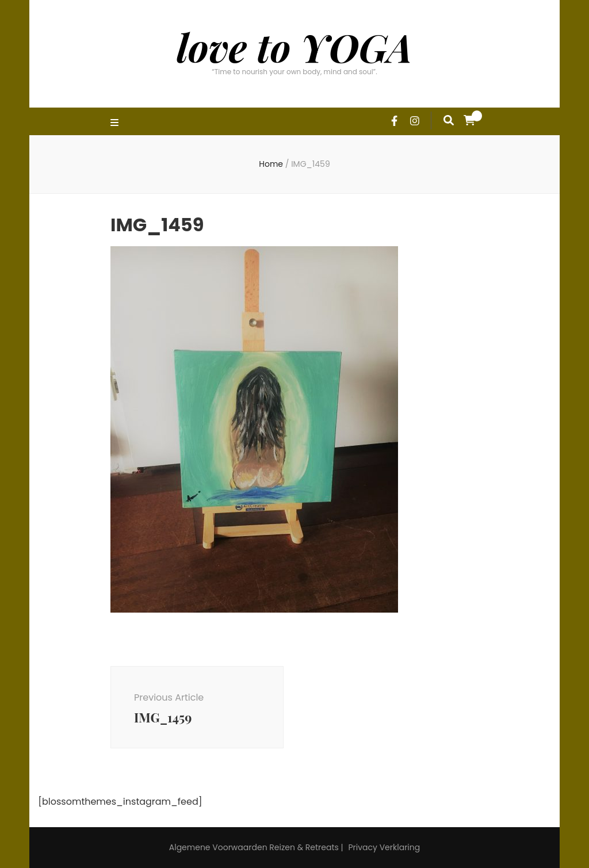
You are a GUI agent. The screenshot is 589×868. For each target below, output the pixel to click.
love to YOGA (294, 47)
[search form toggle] (449, 120)
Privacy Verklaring (384, 847)
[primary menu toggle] (116, 123)
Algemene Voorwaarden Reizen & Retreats (254, 847)
